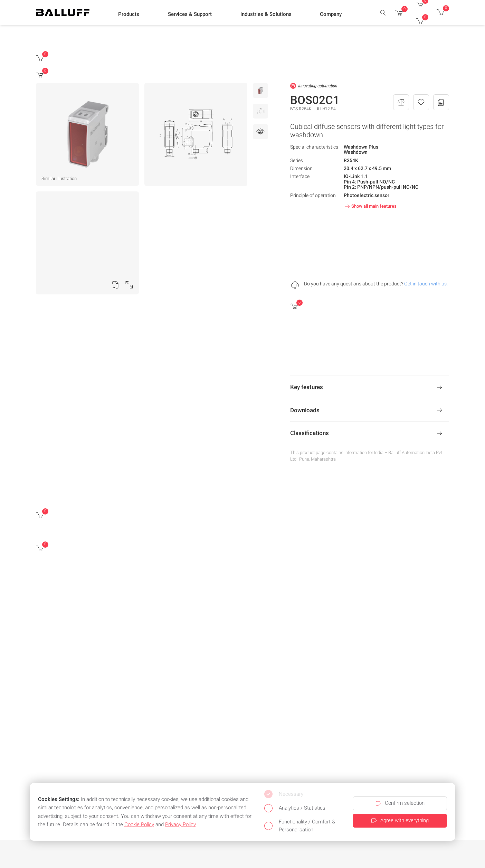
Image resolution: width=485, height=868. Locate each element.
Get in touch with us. (426, 284)
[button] (129, 14)
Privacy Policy (180, 824)
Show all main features (370, 206)
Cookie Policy (139, 824)
